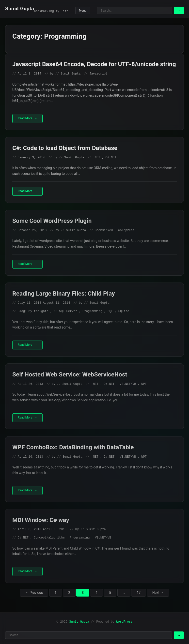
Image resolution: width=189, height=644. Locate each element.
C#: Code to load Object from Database (65, 148)
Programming (92, 311)
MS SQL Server (65, 311)
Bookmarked (104, 230)
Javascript (98, 74)
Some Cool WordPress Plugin (52, 221)
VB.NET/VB (128, 384)
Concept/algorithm (49, 538)
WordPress (124, 622)
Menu (83, 11)
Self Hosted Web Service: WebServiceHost (70, 374)
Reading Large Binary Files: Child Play (64, 293)
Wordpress (126, 230)
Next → (158, 593)
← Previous (34, 593)
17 (139, 593)
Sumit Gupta (20, 9)
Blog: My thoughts (33, 311)
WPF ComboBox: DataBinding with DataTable (73, 447)
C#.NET (111, 158)
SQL (110, 311)
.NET (97, 158)
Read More (25, 118)
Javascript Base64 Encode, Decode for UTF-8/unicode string (94, 64)
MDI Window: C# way (41, 520)
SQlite (124, 311)
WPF (144, 384)
